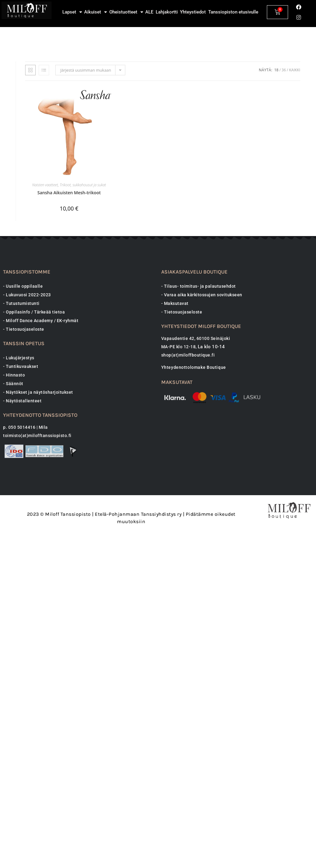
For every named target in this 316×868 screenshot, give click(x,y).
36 (284, 141)
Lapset (72, 12)
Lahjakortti (167, 12)
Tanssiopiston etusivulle (233, 12)
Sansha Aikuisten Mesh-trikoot (69, 263)
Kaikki (295, 141)
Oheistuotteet (126, 12)
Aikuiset (96, 12)
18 (276, 141)
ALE (149, 12)
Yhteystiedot (193, 12)
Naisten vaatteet (45, 256)
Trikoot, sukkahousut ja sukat (83, 256)
